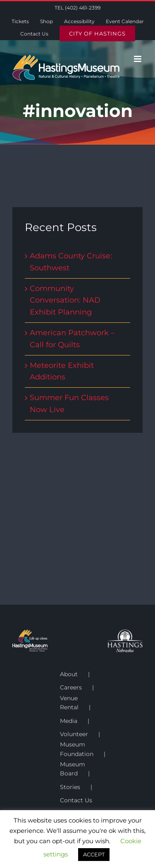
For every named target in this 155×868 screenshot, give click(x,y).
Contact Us (76, 800)
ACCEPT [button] (94, 854)
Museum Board (73, 769)
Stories (70, 787)
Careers (71, 687)
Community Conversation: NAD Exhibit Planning (65, 300)
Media (69, 721)
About (69, 674)
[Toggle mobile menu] (138, 59)
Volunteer (74, 734)
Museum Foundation (77, 749)
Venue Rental (69, 703)
